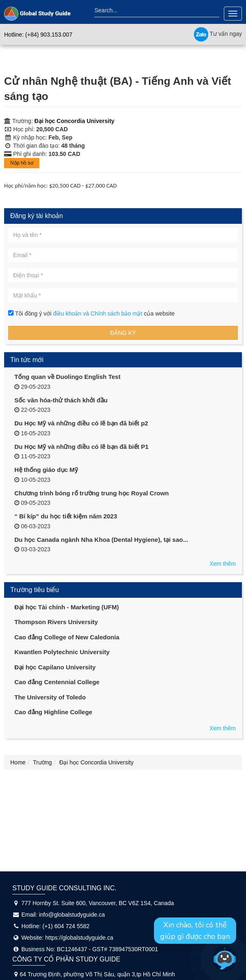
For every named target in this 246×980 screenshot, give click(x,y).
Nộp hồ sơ (22, 163)
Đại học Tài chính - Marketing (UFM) (67, 607)
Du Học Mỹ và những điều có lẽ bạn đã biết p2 (81, 423)
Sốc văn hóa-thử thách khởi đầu (61, 400)
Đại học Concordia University (75, 121)
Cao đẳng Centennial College (57, 682)
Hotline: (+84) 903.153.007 (38, 35)
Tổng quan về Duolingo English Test (67, 377)
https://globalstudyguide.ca (79, 938)
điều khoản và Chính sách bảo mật (98, 314)
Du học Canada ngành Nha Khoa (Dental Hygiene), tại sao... (101, 540)
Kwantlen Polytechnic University (62, 652)
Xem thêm (223, 564)
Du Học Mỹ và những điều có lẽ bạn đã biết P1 (82, 447)
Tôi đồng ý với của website (91, 314)
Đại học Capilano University (55, 667)
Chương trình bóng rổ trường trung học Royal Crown (92, 493)
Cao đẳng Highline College (53, 712)
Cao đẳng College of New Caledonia (67, 637)
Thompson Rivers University (56, 622)
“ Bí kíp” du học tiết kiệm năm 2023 (66, 516)
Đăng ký (123, 333)
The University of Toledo (50, 697)
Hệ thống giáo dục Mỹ (46, 470)
